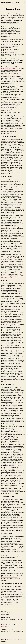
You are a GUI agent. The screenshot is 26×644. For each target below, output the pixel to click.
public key (4, 627)
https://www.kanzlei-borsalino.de (11, 69)
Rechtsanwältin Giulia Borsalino (11, 3)
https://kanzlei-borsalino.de (9, 577)
